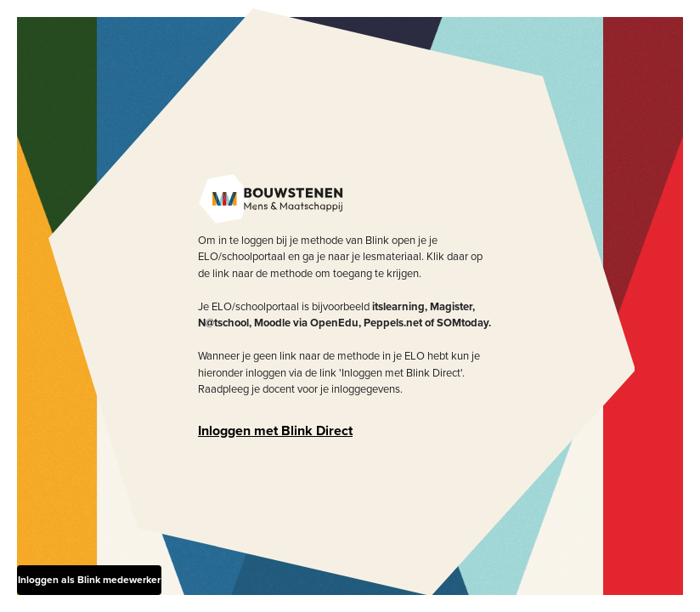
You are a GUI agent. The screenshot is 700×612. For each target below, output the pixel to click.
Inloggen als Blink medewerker (89, 580)
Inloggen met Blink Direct (275, 431)
